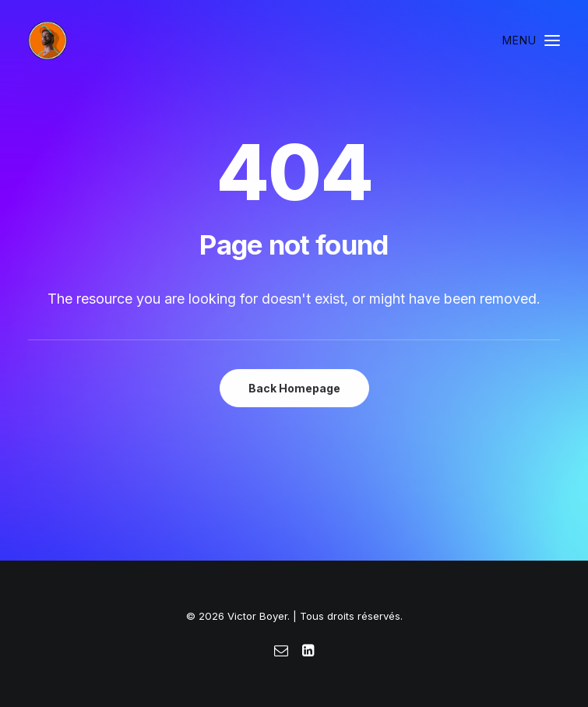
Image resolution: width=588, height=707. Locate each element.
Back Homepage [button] (294, 388)
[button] (531, 40)
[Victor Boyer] (48, 40)
